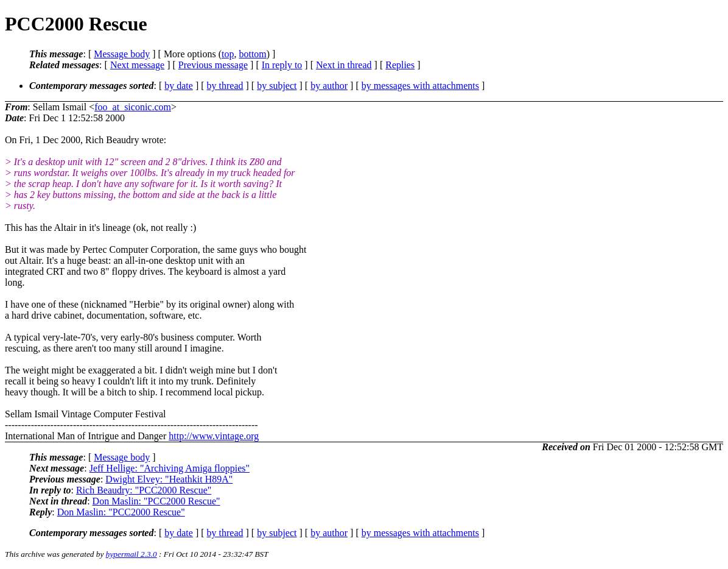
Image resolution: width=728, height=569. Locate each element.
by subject (277, 86)
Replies (400, 65)
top (228, 54)
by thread (225, 86)
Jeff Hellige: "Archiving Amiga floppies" (170, 468)
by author (329, 86)
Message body (122, 54)
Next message (137, 65)
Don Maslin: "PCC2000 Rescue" (156, 501)
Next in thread (344, 65)
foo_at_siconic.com (133, 107)
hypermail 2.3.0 (131, 554)
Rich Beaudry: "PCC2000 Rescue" (144, 490)
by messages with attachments (420, 86)
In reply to (282, 65)
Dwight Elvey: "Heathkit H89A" (169, 479)
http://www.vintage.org (214, 436)
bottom (252, 54)
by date (179, 86)
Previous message (213, 65)
